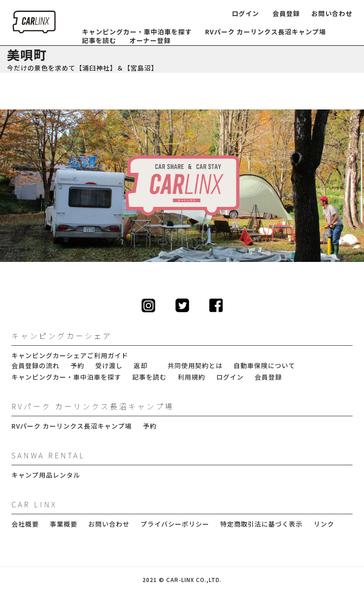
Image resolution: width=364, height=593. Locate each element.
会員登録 (286, 14)
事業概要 (64, 524)
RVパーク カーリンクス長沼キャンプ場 (266, 32)
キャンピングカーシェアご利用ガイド (70, 356)
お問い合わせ (332, 14)
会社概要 (25, 524)
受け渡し (109, 366)
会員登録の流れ (35, 366)
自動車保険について (264, 366)
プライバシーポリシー (175, 524)
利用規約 (191, 377)
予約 (77, 366)
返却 (141, 366)
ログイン (245, 14)
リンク (324, 524)
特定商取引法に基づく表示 (261, 524)
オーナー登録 (150, 41)
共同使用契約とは (195, 366)
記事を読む (99, 41)
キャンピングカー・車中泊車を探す (137, 32)
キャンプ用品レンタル (46, 475)
